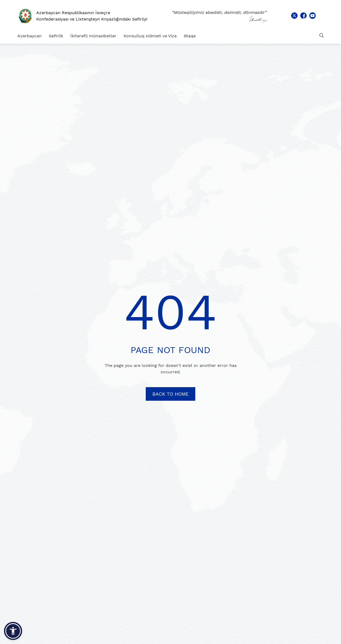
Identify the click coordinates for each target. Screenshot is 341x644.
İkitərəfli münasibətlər (93, 36)
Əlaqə (190, 36)
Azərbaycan (29, 36)
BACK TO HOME (170, 394)
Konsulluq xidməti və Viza (150, 36)
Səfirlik (56, 36)
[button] (13, 631)
